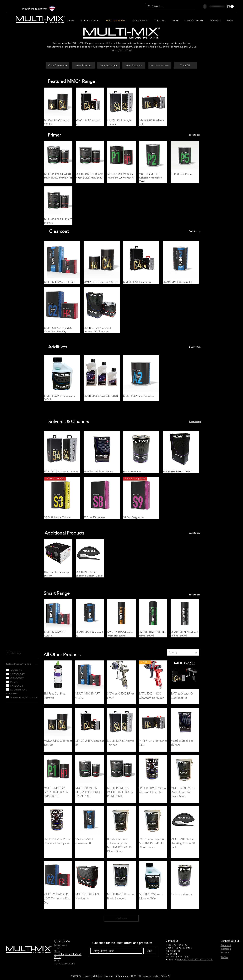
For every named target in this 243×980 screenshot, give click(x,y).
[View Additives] (109, 65)
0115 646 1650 (180, 957)
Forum (58, 957)
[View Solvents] (134, 65)
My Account (61, 945)
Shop (57, 951)
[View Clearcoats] (58, 65)
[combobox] (183, 652)
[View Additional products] (160, 65)
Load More (121, 918)
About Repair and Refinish (68, 954)
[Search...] (170, 6)
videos (58, 948)
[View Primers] (83, 65)
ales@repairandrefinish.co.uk (195, 960)
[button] (230, 6)
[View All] (185, 65)
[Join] (150, 951)
